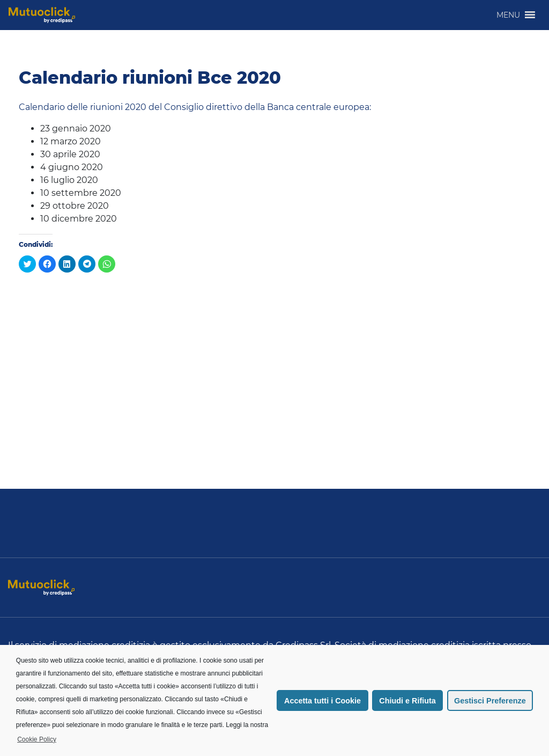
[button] (508, 15)
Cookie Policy (37, 739)
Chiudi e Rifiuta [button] (407, 701)
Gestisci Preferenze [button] (490, 701)
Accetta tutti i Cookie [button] (322, 701)
